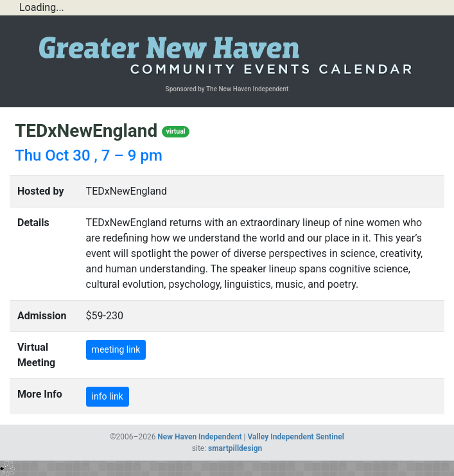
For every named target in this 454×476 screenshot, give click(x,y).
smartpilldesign (235, 448)
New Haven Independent (199, 437)
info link (108, 396)
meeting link (116, 349)
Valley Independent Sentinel (295, 437)
